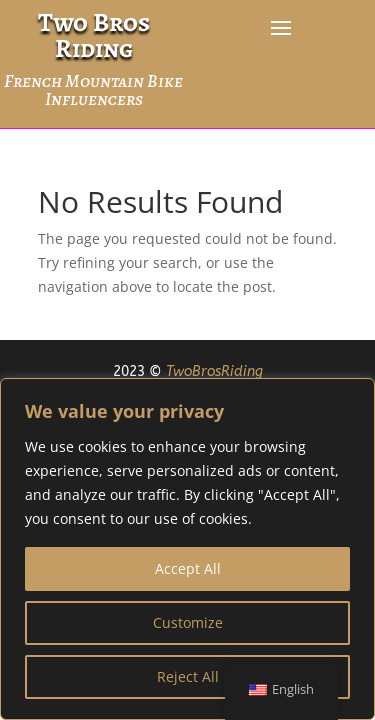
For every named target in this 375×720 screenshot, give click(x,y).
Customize (188, 622)
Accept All (188, 568)
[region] (187, 549)
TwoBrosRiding (214, 371)
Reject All (188, 676)
